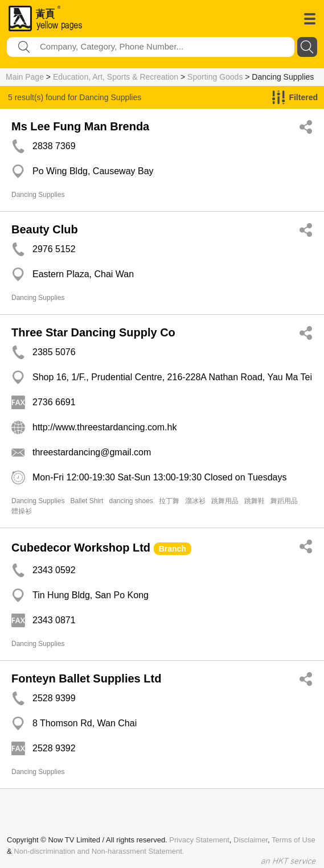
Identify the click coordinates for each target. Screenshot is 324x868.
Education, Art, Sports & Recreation (116, 77)
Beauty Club (45, 229)
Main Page (25, 77)
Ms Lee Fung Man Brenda (80, 126)
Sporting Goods (215, 77)
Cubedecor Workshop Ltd (81, 548)
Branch (173, 549)
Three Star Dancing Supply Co (93, 332)
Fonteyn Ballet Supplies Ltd (86, 678)
